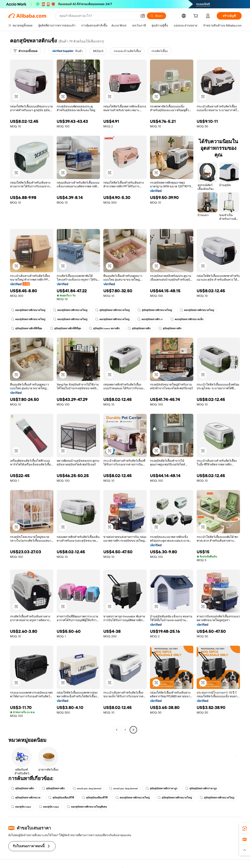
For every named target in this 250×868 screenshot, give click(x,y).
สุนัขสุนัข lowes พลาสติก (104, 328)
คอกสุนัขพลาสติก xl (150, 319)
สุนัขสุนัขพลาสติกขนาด (26, 798)
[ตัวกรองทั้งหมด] (26, 51)
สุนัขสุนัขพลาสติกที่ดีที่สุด (27, 328)
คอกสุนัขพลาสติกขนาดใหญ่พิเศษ (87, 807)
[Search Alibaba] (98, 16)
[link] (245, 828)
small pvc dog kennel (87, 788)
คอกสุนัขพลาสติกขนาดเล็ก (187, 319)
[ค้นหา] (156, 16)
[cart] (196, 16)
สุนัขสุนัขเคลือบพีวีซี (61, 798)
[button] (143, 16)
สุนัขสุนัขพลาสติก (139, 328)
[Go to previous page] (117, 730)
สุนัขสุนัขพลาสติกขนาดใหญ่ (112, 310)
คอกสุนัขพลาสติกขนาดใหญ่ (28, 310)
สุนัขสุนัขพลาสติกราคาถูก (161, 788)
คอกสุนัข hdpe (21, 807)
